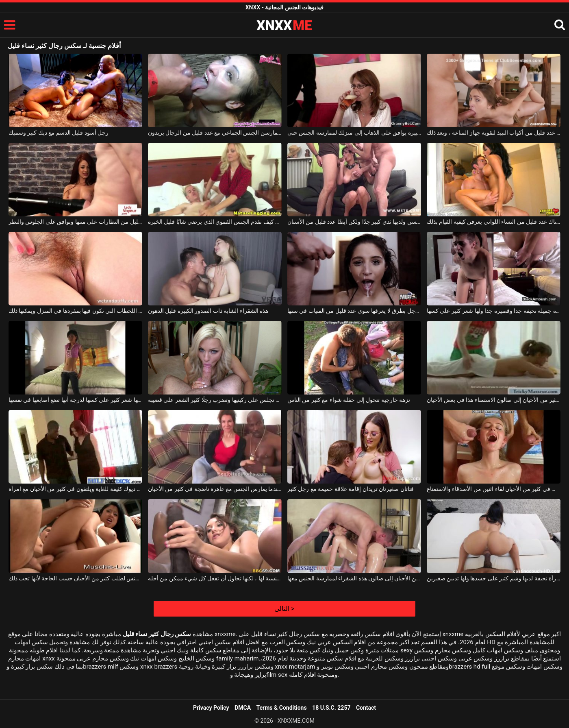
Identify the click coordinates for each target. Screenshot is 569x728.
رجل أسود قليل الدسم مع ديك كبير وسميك (59, 133)
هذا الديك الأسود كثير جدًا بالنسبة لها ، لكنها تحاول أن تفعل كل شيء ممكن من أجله (215, 578)
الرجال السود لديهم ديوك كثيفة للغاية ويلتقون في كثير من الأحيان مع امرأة (75, 489)
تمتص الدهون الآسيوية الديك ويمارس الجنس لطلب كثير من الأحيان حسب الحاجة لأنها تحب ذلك (75, 578)
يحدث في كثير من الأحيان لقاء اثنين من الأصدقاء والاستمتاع (494, 489)
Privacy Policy (211, 708)
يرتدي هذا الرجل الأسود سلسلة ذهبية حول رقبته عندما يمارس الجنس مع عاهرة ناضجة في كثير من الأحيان (215, 489)
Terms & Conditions (282, 708)
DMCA (243, 708)
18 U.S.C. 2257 (331, 708)
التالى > (284, 609)
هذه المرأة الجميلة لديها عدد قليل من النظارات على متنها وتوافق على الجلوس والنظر (75, 222)
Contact (366, 708)
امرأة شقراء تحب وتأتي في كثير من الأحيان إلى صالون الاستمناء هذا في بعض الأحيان (494, 400)
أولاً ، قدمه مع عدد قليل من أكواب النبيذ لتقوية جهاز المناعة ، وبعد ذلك (494, 133)
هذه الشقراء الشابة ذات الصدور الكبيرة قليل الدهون (208, 311)
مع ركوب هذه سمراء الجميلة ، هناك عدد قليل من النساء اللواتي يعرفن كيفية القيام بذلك (494, 222)
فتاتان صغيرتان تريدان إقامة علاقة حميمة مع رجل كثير (351, 489)
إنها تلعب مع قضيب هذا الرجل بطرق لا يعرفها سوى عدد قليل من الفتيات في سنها (354, 311)
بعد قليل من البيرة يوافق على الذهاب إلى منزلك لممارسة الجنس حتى (354, 133)
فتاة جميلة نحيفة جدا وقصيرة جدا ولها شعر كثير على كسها (494, 311)
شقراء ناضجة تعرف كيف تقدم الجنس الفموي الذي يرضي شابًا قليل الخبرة (215, 222)
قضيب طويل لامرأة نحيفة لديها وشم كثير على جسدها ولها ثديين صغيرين (494, 578)
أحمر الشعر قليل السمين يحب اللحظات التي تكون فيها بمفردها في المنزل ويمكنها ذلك (75, 311)
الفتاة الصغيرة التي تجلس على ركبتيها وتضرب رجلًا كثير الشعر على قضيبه (215, 400)
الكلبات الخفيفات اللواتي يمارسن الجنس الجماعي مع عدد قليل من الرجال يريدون (215, 133)
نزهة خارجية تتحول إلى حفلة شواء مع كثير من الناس (349, 400)
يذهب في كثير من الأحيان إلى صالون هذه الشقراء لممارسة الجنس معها (354, 578)
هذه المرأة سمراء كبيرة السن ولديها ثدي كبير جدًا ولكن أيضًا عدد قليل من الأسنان (354, 222)
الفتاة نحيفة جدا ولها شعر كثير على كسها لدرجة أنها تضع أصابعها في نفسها (75, 400)
